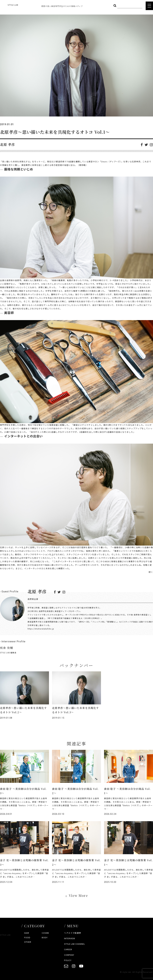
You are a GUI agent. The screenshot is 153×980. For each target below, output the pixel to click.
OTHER (28, 942)
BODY (45, 937)
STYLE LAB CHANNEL (75, 944)
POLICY (68, 960)
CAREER (68, 949)
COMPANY (69, 955)
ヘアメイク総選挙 (73, 933)
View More (78, 895)
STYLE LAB (13, 5)
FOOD (27, 937)
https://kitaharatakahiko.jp (41, 629)
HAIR (27, 933)
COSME (45, 933)
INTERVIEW (70, 938)
